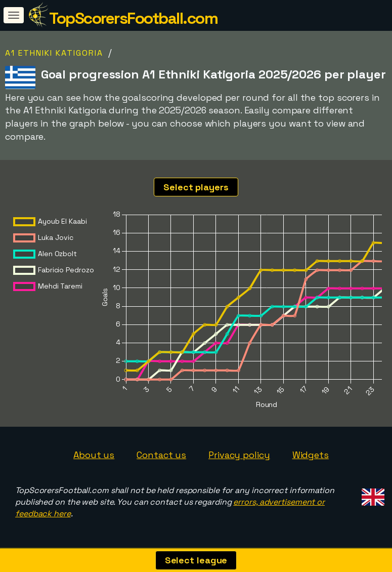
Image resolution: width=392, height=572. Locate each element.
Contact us (161, 455)
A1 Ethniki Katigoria (54, 53)
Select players (196, 187)
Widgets (311, 455)
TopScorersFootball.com (133, 18)
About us (94, 455)
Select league (196, 560)
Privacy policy (239, 455)
